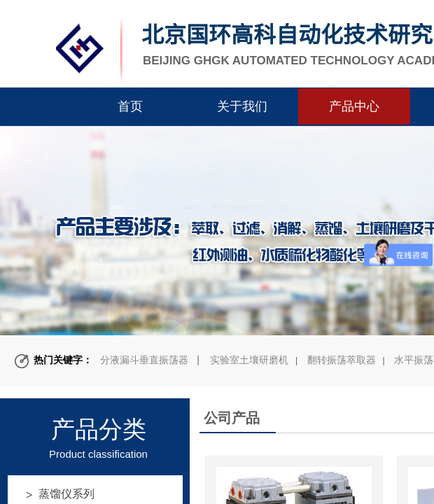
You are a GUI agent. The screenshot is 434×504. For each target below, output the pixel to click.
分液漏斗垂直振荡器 (144, 360)
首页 (130, 106)
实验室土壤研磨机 (249, 360)
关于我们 (242, 106)
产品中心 (354, 106)
